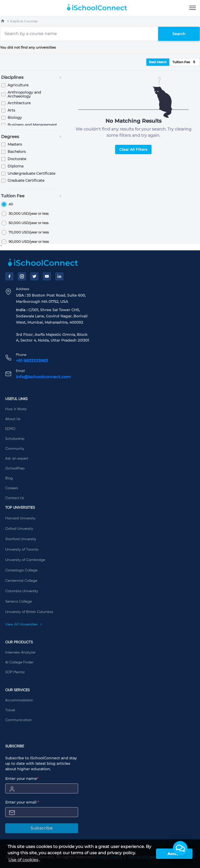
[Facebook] (9, 276)
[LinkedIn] (59, 276)
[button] (180, 848)
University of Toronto (22, 550)
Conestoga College (21, 570)
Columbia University (22, 591)
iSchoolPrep (15, 468)
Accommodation (19, 700)
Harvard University (20, 518)
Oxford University (19, 529)
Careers (12, 488)
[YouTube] (47, 276)
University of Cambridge (25, 560)
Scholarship (15, 439)
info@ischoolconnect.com (43, 377)
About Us (13, 419)
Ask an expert (17, 459)
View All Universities (24, 624)
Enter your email (22, 802)
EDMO (10, 429)
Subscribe (42, 828)
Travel (10, 710)
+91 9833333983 (32, 361)
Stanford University (21, 539)
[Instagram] (22, 276)
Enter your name (22, 779)
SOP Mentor (15, 672)
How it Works (16, 409)
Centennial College (21, 581)
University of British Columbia (29, 612)
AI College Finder (19, 662)
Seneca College (18, 602)
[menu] (193, 8)
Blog (9, 478)
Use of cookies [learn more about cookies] (23, 860)
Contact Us (15, 498)
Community (15, 449)
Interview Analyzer (20, 652)
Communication (18, 720)
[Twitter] (34, 276)
